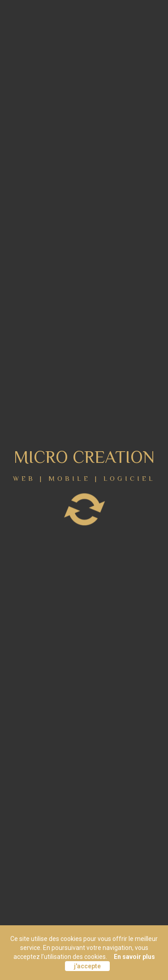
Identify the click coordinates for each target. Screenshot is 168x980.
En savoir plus (134, 957)
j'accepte (87, 966)
